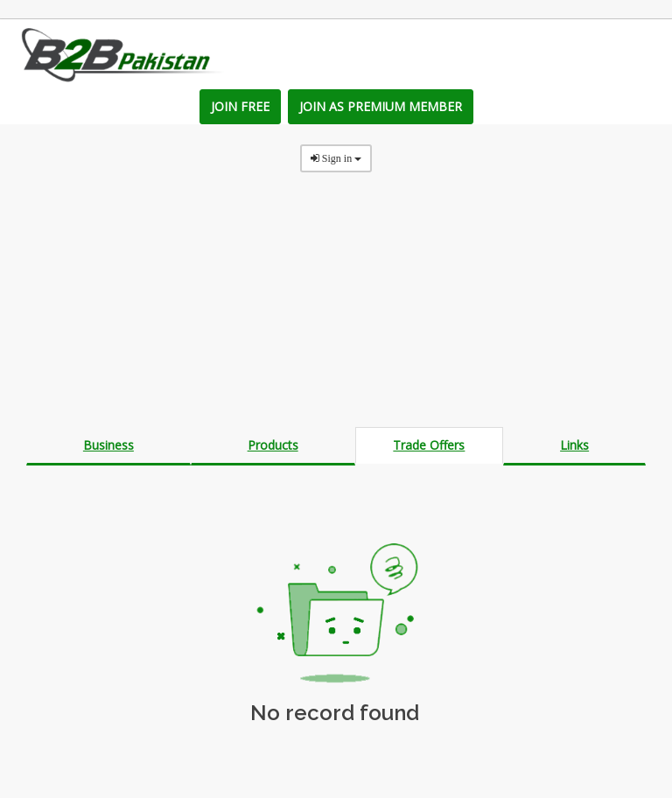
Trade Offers (429, 445)
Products (273, 445)
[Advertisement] (336, 304)
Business (108, 445)
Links (574, 445)
